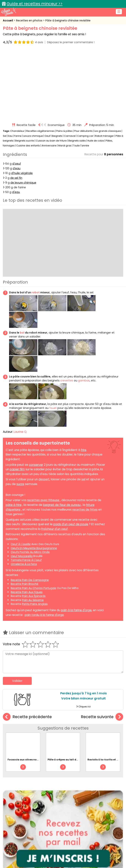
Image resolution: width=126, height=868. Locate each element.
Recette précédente (27, 717)
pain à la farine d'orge (76, 610)
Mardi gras (65, 146)
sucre (20, 484)
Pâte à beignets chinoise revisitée (68, 20)
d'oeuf (17, 163)
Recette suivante (102, 717)
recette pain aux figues (27, 592)
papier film (17, 469)
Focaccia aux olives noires (24, 759)
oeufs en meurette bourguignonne (34, 548)
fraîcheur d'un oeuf (54, 529)
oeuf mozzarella (22, 556)
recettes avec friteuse (44, 500)
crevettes (67, 380)
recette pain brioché (25, 584)
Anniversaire (49, 146)
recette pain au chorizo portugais (33, 588)
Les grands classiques (108, 131)
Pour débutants (83, 131)
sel (83, 479)
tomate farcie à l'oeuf (26, 560)
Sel (5, 136)
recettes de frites (85, 509)
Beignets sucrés (25, 141)
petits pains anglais (35, 604)
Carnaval (70, 136)
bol (22, 332)
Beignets (57, 136)
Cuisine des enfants (28, 146)
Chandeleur (17, 131)
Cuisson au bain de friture (51, 141)
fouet (53, 408)
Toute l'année (81, 146)
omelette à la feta (24, 564)
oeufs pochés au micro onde (30, 552)
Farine (18, 136)
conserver (36, 464)
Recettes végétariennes (40, 131)
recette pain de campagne (30, 580)
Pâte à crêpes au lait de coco (66, 759)
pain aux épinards (34, 596)
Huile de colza (96, 141)
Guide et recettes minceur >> (35, 4)
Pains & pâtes (64, 131)
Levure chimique (33, 136)
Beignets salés (77, 141)
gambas (84, 380)
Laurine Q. (20, 432)
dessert (44, 479)
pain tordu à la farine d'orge (44, 615)
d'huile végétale (22, 173)
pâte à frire (14, 505)
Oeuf (47, 136)
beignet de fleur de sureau (62, 505)
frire (84, 450)
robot (36, 292)
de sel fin (16, 178)
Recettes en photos (30, 20)
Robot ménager (104, 136)
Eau (10, 136)
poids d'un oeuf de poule (71, 524)
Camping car (85, 136)
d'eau (17, 168)
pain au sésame (33, 600)
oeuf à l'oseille (21, 544)
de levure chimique (23, 183)
